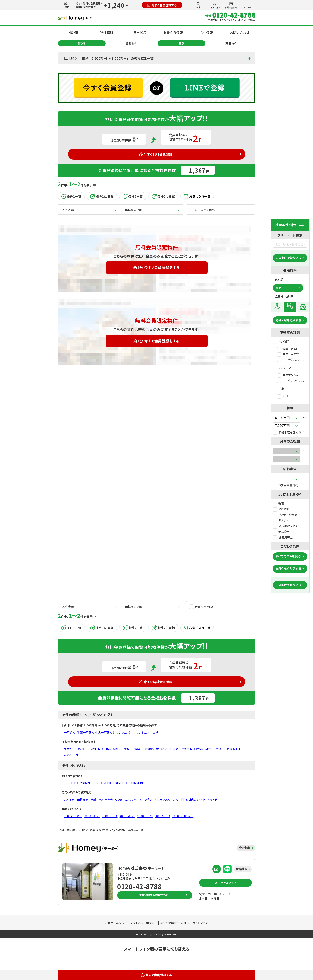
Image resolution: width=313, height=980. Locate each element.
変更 (278, 288)
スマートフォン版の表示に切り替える (156, 949)
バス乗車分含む (286, 485)
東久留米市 (234, 749)
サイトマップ (200, 923)
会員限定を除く (285, 526)
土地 (279, 388)
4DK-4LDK (120, 783)
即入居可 (178, 800)
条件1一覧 (71, 196)
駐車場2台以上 (196, 800)
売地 (283, 396)
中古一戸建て (288, 354)
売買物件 (231, 43)
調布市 (117, 749)
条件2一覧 (133, 196)
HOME (66, 5)
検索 (198, 5)
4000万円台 (127, 816)
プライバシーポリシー (143, 923)
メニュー (247, 6)
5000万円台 (145, 816)
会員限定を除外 (202, 210)
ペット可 (213, 800)
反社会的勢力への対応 (175, 923)
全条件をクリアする (288, 568)
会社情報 (206, 32)
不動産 (71, 830)
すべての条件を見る (288, 556)
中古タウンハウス (291, 380)
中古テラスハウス (291, 359)
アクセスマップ (225, 883)
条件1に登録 (102, 196)
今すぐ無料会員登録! (156, 154)
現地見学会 (283, 537)
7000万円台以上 (183, 816)
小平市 (96, 749)
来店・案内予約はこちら (154, 895)
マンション (282, 367)
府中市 (106, 749)
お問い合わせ (231, 6)
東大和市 (70, 749)
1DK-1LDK (71, 783)
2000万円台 (92, 816)
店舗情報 (242, 869)
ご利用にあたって (116, 923)
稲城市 (128, 749)
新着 (279, 503)
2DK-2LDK (87, 783)
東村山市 (83, 749)
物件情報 (107, 32)
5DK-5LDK (137, 783)
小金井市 (186, 749)
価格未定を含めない (289, 432)
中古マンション (289, 375)
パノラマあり (163, 800)
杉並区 (174, 749)
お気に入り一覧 (197, 196)
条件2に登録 (163, 196)
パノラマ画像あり (286, 515)
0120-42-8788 (139, 886)
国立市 (209, 749)
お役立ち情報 (173, 32)
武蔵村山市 (71, 755)
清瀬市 (220, 749)
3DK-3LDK (104, 783)
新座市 (139, 749)
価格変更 (281, 532)
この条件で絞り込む (288, 258)
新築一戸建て (288, 349)
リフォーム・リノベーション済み (134, 800)
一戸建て (281, 341)
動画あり (281, 509)
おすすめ (281, 520)
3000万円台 (110, 816)
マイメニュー (215, 6)
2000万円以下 (73, 816)
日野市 (198, 749)
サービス (140, 32)
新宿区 (150, 749)
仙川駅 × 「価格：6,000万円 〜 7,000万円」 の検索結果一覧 (109, 58)
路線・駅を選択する (288, 320)
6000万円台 (162, 816)
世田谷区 (162, 749)
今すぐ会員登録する (162, 5)
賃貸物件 (131, 43)
